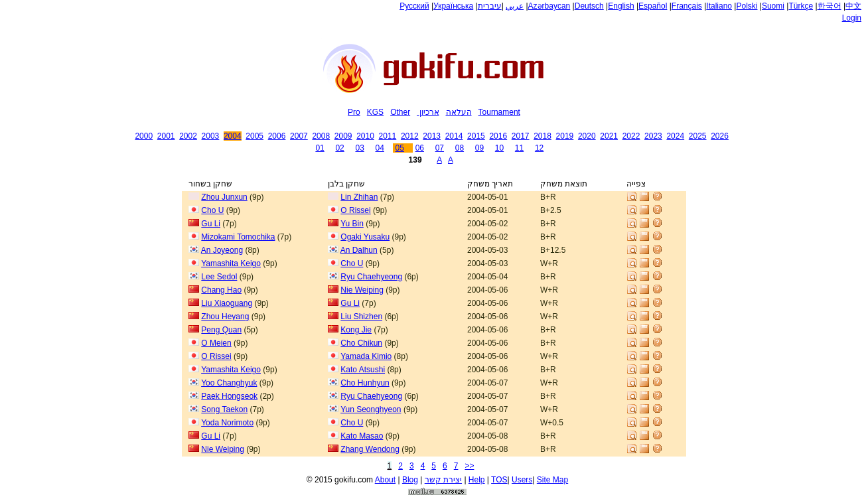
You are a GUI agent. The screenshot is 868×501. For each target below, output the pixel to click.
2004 (233, 136)
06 (420, 148)
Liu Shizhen (361, 317)
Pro (354, 112)
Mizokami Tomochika (238, 237)
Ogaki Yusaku (365, 237)
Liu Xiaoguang (227, 303)
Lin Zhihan (359, 197)
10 (499, 148)
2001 (166, 136)
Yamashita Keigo (231, 263)
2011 (388, 136)
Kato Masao (362, 436)
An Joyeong (222, 250)
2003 (211, 136)
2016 (498, 136)
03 (359, 148)
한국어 (830, 6)
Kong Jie (356, 330)
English (621, 6)
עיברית (490, 6)
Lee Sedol (219, 277)
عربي (515, 6)
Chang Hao (221, 290)
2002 (188, 136)
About (385, 480)
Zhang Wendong (370, 449)
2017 (521, 136)
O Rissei (355, 210)
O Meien (216, 343)
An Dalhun (359, 250)
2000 (144, 136)
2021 (609, 136)
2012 (410, 136)
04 (380, 148)
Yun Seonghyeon (371, 409)
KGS (375, 112)
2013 (432, 136)
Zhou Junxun (224, 197)
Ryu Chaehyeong (371, 277)
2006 (277, 136)
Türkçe (801, 6)
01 (320, 148)
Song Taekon (224, 409)
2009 (343, 136)
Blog (410, 480)
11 (519, 148)
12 (539, 148)
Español (653, 6)
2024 (675, 136)
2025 (698, 136)
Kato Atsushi (363, 370)
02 (339, 148)
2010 (365, 136)
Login (852, 18)
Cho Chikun (361, 343)
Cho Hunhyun (365, 383)
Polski (747, 6)
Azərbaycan (549, 6)
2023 (653, 136)
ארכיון (429, 112)
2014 (454, 136)
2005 (254, 136)
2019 (565, 136)
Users (522, 480)
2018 (542, 136)
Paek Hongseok (229, 396)
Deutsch (589, 6)
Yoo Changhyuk (229, 383)
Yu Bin (352, 224)
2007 (299, 136)
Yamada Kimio (366, 356)
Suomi (773, 6)
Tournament (499, 112)
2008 (321, 136)
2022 (631, 136)
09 (479, 148)
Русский (414, 6)
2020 (587, 136)
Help (477, 480)
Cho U (212, 210)
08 (460, 148)
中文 (853, 6)
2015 (476, 136)
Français (687, 6)
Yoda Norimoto (227, 423)
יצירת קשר (443, 480)
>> (469, 466)
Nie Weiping (362, 290)
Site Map (552, 480)
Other (400, 112)
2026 (720, 136)
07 (440, 148)
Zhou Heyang (225, 317)
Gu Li (211, 224)
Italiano (719, 6)
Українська (453, 6)
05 (400, 148)
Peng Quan (221, 330)
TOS (499, 480)
